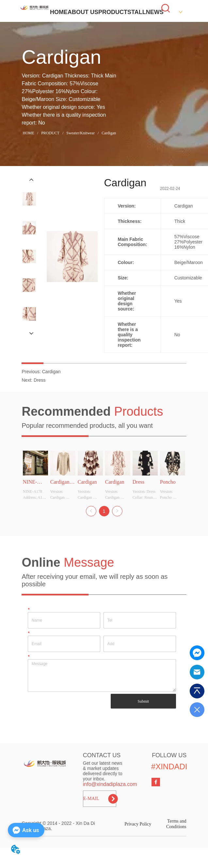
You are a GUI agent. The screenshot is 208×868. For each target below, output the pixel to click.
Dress (40, 380)
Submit (144, 701)
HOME (59, 12)
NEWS (155, 12)
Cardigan (108, 133)
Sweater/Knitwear (80, 133)
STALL (137, 12)
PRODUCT (113, 12)
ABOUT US (83, 12)
